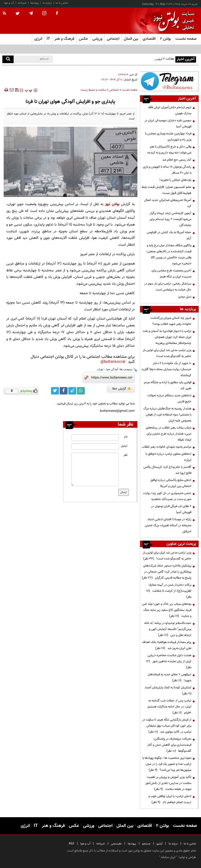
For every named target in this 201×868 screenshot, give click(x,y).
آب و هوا (9, 3)
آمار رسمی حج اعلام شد (177, 160)
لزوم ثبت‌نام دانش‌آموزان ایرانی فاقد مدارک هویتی (170, 110)
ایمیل (124, 446)
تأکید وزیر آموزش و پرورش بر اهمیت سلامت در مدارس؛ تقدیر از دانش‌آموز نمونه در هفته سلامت (168, 783)
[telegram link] (72, 391)
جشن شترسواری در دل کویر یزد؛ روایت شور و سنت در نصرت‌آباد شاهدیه (167, 496)
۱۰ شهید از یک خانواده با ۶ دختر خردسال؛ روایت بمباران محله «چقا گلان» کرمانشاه (166, 369)
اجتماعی (114, 90)
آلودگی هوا (112, 369)
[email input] (95, 447)
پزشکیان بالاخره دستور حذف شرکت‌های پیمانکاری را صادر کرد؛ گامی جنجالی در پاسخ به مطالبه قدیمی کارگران (167, 572)
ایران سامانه (168, 857)
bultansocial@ (113, 362)
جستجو (146, 844)
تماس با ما (62, 3)
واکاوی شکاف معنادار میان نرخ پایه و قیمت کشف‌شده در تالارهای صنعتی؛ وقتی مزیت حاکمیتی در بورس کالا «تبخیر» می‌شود (169, 254)
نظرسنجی (116, 844)
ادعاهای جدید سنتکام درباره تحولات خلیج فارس (169, 399)
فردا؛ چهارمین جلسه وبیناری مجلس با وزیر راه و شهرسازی (168, 137)
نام (126, 437)
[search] (8, 59)
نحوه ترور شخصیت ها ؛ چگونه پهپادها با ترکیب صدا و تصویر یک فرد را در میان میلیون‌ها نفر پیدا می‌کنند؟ (167, 764)
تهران (100, 369)
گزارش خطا (122, 389)
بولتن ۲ (165, 39)
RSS (72, 844)
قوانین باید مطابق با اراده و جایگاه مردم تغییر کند (168, 385)
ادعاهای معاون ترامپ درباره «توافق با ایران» (168, 457)
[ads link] (169, 81)
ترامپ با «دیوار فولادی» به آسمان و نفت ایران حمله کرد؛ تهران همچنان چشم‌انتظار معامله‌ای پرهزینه (167, 337)
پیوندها (35, 3)
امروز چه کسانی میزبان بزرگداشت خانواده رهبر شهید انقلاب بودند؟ (171, 321)
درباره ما (47, 3)
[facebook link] (64, 391)
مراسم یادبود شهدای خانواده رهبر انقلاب (167, 447)
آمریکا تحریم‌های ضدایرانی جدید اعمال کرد (168, 203)
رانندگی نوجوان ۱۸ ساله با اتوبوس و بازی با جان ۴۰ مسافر (167, 170)
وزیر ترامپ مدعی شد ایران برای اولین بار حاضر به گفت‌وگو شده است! (167, 353)
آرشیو (160, 844)
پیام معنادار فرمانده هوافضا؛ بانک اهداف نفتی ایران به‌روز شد (167, 645)
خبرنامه (22, 3)
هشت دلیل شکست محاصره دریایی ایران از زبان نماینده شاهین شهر (169, 661)
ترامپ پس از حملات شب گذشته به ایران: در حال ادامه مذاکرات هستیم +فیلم (169, 707)
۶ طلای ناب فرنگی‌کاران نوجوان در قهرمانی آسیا (171, 509)
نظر (125, 455)
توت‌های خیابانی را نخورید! (175, 180)
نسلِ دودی (185, 297)
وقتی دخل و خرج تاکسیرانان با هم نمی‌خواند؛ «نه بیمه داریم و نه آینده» (169, 150)
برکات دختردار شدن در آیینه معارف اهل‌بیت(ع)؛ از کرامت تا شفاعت (169, 591)
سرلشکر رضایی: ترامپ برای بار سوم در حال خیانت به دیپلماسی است (168, 287)
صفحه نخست (186, 39)
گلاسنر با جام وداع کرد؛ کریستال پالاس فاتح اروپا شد (167, 470)
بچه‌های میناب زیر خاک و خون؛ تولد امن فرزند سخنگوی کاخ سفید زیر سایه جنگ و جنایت (167, 610)
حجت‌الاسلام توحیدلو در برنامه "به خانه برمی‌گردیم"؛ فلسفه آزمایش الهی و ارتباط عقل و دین (168, 629)
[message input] (95, 469)
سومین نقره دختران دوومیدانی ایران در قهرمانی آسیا (168, 123)
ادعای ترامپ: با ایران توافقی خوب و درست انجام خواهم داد (170, 799)
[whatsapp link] (81, 391)
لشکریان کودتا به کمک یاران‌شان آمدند (167, 691)
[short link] (112, 378)
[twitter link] (55, 391)
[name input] (95, 438)
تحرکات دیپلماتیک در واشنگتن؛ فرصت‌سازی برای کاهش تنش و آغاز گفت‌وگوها (169, 745)
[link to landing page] (172, 21)
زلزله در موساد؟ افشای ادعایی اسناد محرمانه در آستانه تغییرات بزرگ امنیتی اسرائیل (168, 525)
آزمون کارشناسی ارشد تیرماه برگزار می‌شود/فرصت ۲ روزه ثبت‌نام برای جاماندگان (171, 219)
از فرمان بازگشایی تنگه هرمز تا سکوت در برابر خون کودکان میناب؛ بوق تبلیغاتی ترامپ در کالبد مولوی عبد (167, 726)
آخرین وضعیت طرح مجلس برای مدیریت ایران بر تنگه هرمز (171, 274)
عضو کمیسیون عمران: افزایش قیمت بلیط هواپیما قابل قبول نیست (166, 190)
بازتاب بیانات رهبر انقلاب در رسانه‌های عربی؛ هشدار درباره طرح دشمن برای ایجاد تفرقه (169, 434)
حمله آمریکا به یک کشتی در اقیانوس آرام (169, 235)
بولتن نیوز (112, 204)
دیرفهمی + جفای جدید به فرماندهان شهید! (170, 677)
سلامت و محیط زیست (93, 90)
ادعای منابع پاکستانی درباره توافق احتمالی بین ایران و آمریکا (171, 483)
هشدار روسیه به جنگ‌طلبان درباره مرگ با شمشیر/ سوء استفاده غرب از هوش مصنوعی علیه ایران (167, 415)
